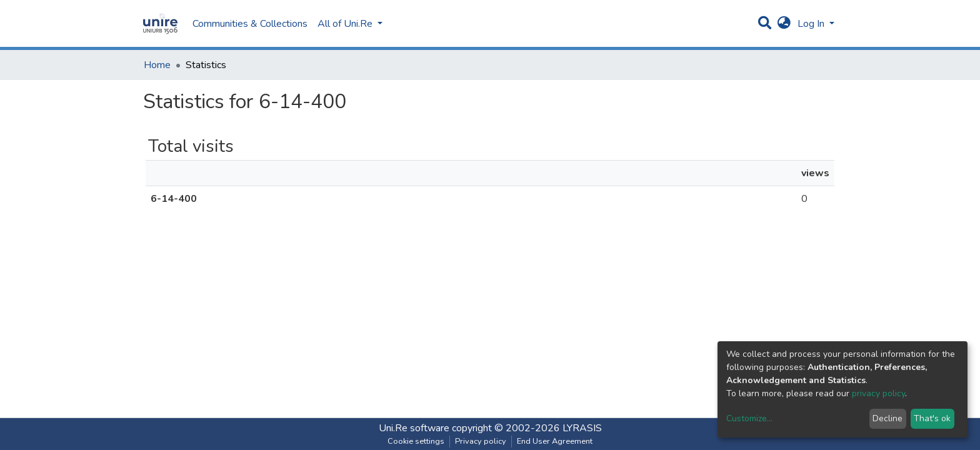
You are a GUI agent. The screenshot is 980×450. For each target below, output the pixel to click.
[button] (784, 24)
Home (157, 65)
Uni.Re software (414, 428)
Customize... (749, 418)
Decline (887, 418)
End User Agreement (555, 441)
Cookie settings (416, 441)
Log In (812, 24)
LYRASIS (582, 428)
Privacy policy (481, 441)
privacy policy (878, 393)
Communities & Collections (250, 24)
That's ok (932, 418)
